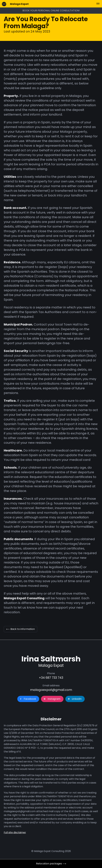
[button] (98, 4)
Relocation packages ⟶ (51, 864)
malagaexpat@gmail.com (51, 690)
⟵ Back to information (21, 629)
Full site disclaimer (15, 832)
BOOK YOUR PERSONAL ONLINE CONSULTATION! (51, 10)
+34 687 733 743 (51, 678)
